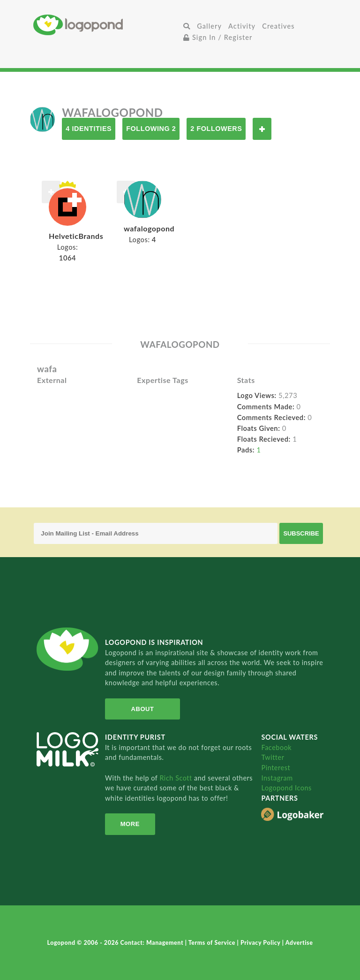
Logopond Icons (286, 788)
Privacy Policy (261, 943)
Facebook (276, 747)
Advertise (299, 943)
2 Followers (216, 129)
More (130, 824)
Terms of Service (213, 943)
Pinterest (276, 768)
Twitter (273, 757)
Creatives (278, 26)
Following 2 (151, 129)
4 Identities (89, 129)
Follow (262, 129)
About (143, 709)
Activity (242, 26)
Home (107, 25)
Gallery (209, 26)
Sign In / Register (218, 37)
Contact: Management (153, 943)
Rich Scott (177, 778)
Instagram (277, 778)
